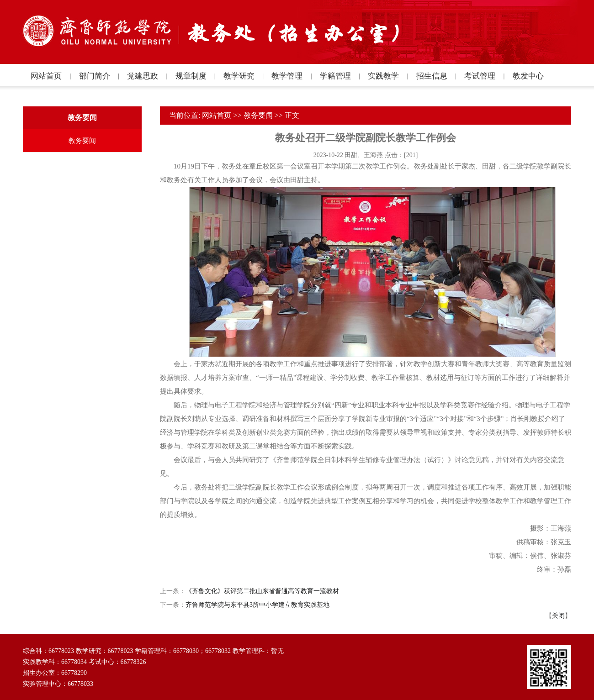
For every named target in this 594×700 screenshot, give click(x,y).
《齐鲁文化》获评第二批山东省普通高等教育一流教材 (262, 591)
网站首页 (217, 115)
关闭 (558, 616)
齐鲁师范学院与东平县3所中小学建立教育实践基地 (257, 605)
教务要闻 (258, 115)
